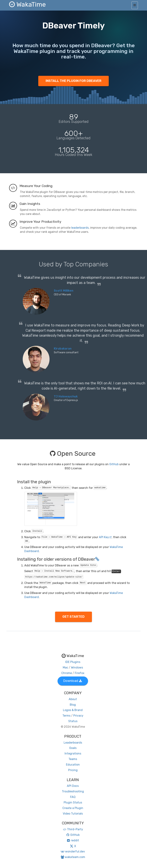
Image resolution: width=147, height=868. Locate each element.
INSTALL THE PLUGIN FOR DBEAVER (73, 81)
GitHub (114, 464)
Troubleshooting (73, 791)
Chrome (67, 673)
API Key (105, 537)
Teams (73, 759)
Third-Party (73, 829)
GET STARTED (73, 617)
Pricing (73, 770)
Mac (65, 667)
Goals (73, 748)
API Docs (73, 786)
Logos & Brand (73, 710)
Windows (77, 667)
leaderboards (80, 228)
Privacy (78, 716)
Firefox (80, 673)
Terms (66, 716)
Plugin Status (73, 802)
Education (73, 765)
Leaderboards (73, 743)
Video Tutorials (73, 814)
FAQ (73, 797)
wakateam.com (73, 857)
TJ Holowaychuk (66, 396)
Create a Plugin (73, 808)
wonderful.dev (73, 851)
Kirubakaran (63, 349)
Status (73, 721)
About (73, 699)
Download (73, 681)
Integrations (73, 753)
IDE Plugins (73, 662)
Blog (73, 705)
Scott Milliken (64, 291)
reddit (73, 840)
